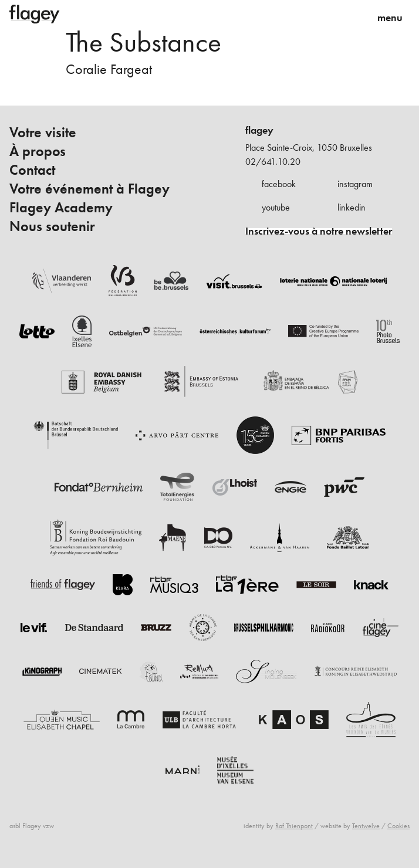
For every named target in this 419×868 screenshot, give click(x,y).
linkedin (352, 207)
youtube (276, 207)
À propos (38, 151)
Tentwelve (366, 826)
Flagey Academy (61, 208)
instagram (355, 184)
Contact (32, 170)
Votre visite (43, 133)
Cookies (398, 826)
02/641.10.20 (273, 162)
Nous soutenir (52, 226)
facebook (279, 184)
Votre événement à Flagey (89, 189)
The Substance (143, 42)
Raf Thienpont (294, 826)
